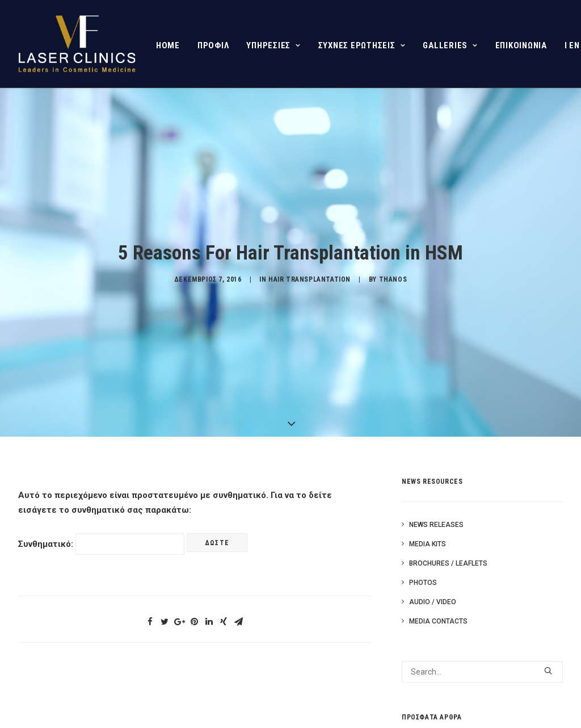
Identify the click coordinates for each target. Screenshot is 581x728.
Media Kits (428, 542)
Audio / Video (433, 600)
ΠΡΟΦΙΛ (213, 45)
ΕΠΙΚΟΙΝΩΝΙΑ (521, 45)
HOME (168, 45)
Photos (423, 581)
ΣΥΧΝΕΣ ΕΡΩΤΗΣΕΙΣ (362, 45)
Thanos (393, 279)
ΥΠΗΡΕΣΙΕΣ (273, 45)
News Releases (436, 523)
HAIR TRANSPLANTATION (310, 279)
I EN (572, 45)
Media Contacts (438, 620)
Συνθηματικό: (101, 542)
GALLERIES (450, 45)
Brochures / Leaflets (448, 562)
